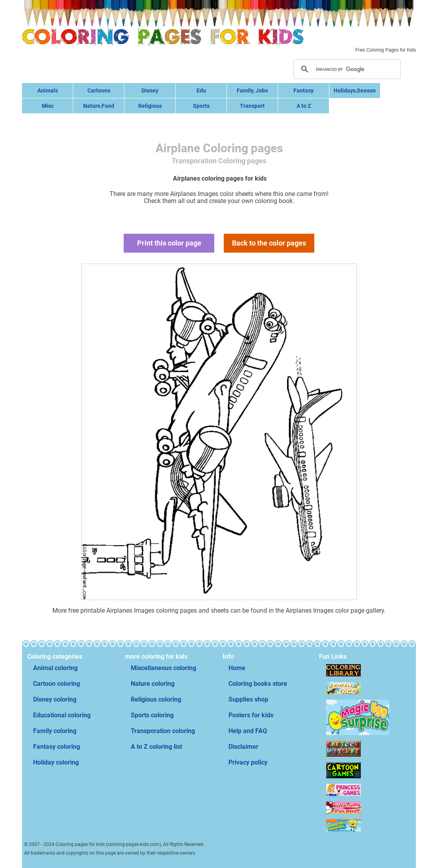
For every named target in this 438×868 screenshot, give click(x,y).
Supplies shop (248, 699)
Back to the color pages (269, 243)
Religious (150, 106)
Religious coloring (156, 699)
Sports (201, 106)
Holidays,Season (355, 90)
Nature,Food (99, 106)
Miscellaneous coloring (163, 668)
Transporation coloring (163, 731)
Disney (150, 90)
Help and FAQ (248, 731)
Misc (48, 106)
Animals (48, 90)
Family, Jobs (252, 90)
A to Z (304, 106)
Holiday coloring (56, 762)
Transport (252, 106)
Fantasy (303, 90)
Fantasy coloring (57, 747)
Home (237, 668)
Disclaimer (243, 747)
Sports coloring (152, 715)
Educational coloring (62, 715)
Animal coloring (55, 668)
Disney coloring (55, 699)
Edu (201, 90)
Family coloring (55, 731)
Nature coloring (153, 684)
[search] (346, 69)
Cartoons (99, 90)
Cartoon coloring (57, 684)
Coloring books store (258, 684)
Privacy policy (248, 762)
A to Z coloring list (156, 747)
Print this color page (169, 243)
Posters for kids (251, 715)
